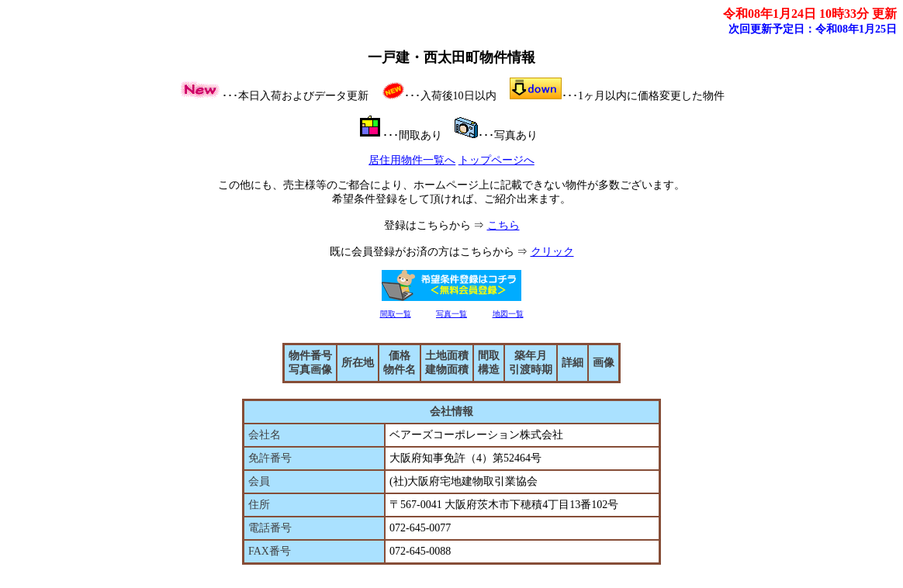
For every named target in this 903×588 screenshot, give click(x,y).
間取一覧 (396, 314)
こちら (503, 225)
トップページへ (496, 160)
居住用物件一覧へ (412, 160)
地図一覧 (508, 314)
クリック (552, 252)
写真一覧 (451, 314)
